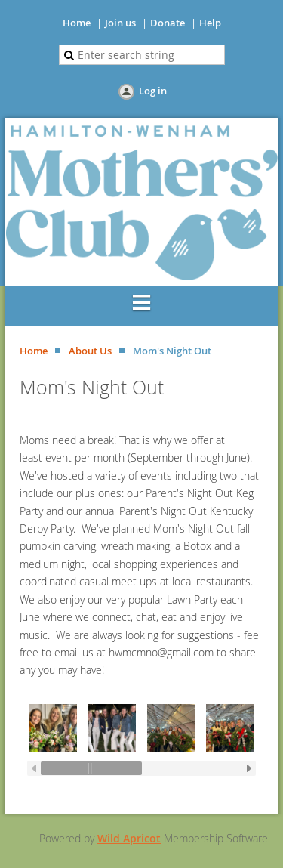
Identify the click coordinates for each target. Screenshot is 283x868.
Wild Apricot (129, 838)
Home (77, 23)
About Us (90, 351)
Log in (153, 91)
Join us (120, 23)
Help (210, 23)
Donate (168, 23)
